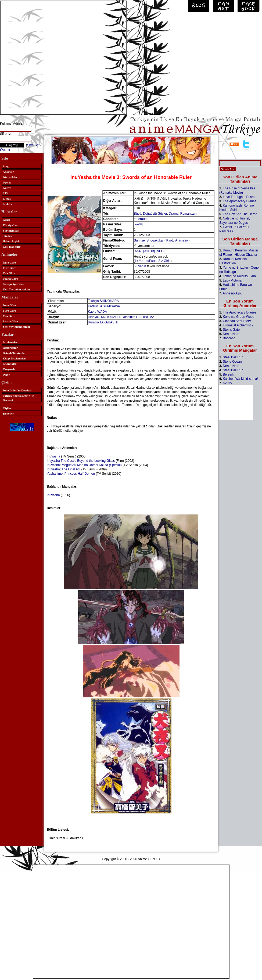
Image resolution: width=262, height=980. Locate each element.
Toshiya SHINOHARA (103, 301)
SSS (5, 193)
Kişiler (7, 408)
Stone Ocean (232, 362)
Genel (6, 220)
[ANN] (138, 251)
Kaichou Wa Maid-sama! (240, 379)
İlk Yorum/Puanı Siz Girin (153, 261)
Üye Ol (5, 150)
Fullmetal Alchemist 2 (238, 325)
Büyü (137, 214)
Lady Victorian (233, 280)
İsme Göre (9, 262)
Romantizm (189, 214)
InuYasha (53, 456)
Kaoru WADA (97, 312)
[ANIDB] (149, 251)
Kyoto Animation (178, 240)
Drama (174, 214)
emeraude (141, 219)
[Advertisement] (56, 57)
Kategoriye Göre (13, 284)
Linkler (7, 204)
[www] (138, 224)
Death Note (231, 334)
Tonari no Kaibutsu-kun (239, 276)
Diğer (6, 374)
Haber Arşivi (11, 241)
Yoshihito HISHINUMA (138, 317)
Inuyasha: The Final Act (64, 469)
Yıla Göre (9, 273)
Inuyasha (53, 495)
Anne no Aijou (233, 293)
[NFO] (160, 251)
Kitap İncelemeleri (15, 358)
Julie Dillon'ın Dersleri (17, 390)
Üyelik (7, 182)
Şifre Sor (33, 145)
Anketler (8, 172)
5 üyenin (140, 266)
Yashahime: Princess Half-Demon (71, 474)
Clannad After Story (237, 321)
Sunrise (139, 240)
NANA (227, 383)
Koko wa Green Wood (238, 317)
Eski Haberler (12, 247)
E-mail (7, 199)
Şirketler (8, 413)
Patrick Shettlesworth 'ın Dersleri (18, 398)
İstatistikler (10, 177)
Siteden (7, 236)
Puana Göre (10, 279)
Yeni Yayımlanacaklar (17, 289)
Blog (6, 166)
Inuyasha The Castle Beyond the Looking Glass (81, 461)
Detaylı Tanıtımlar (14, 353)
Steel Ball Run (233, 357)
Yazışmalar (10, 369)
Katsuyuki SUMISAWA (104, 306)
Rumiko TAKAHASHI (103, 322)
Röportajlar (10, 348)
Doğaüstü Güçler (155, 214)
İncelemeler (10, 342)
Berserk (228, 374)
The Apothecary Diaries (240, 201)
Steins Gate (231, 330)
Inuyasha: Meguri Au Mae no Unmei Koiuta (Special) (84, 465)
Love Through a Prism (239, 197)
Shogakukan (155, 240)
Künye (7, 188)
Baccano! (229, 338)
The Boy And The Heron (240, 214)
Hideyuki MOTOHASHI (104, 317)
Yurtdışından (11, 230)
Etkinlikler (10, 364)
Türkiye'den (10, 225)
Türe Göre (9, 268)
